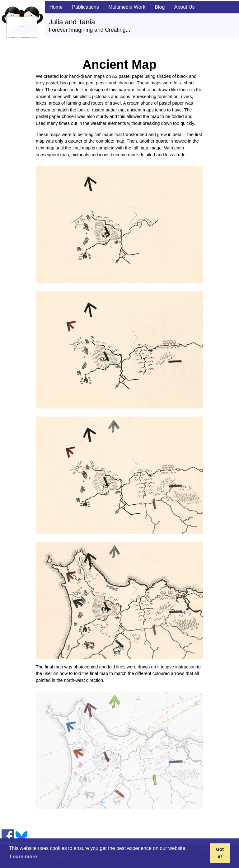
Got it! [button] (220, 853)
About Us (185, 7)
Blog (160, 7)
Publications (85, 7)
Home (56, 7)
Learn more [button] (23, 857)
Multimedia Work (127, 7)
